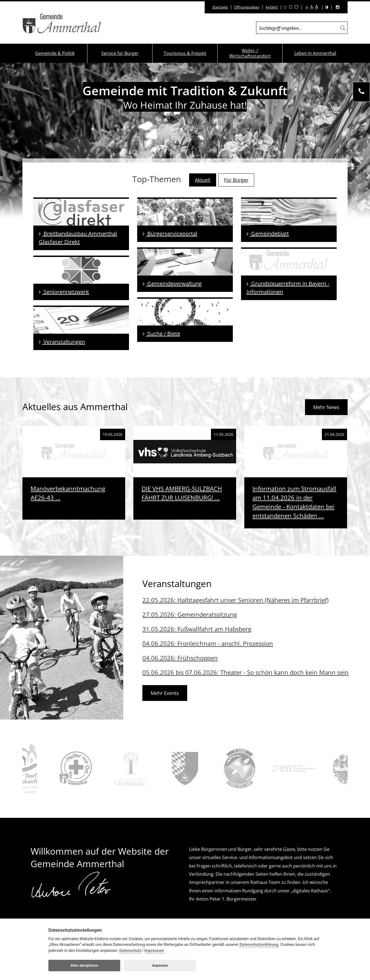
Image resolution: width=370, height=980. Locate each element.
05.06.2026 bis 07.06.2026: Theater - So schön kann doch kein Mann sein (246, 672)
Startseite (220, 7)
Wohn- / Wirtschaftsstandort (250, 53)
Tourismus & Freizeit (185, 53)
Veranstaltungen (62, 342)
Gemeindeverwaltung (172, 284)
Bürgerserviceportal (170, 234)
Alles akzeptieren (84, 965)
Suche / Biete (161, 334)
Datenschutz (130, 951)
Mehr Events (165, 693)
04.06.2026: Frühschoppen (180, 658)
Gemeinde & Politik (55, 53)
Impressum (154, 951)
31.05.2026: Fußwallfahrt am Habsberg (197, 629)
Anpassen (160, 965)
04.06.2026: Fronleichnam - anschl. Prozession (208, 643)
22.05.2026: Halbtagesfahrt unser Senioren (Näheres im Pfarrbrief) (235, 600)
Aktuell (203, 180)
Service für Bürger (120, 53)
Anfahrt (272, 7)
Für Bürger (236, 180)
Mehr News (326, 407)
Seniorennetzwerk (64, 292)
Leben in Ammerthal (315, 53)
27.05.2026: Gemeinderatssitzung (190, 614)
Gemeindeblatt (268, 234)
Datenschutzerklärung (259, 945)
